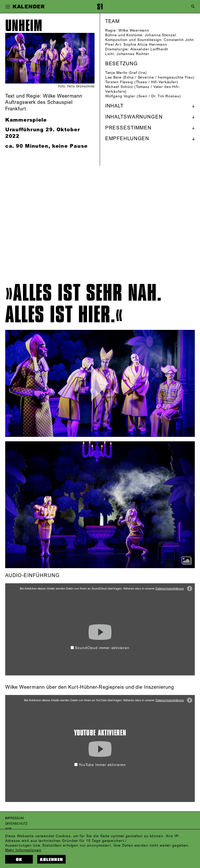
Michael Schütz (119, 87)
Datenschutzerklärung (170, 589)
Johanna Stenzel (160, 35)
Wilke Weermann (134, 30)
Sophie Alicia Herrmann (145, 44)
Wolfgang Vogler (120, 96)
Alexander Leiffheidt (149, 49)
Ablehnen (51, 860)
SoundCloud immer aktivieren (100, 648)
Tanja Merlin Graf (121, 73)
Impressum (14, 818)
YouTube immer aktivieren (100, 765)
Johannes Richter (133, 54)
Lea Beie (113, 77)
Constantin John (179, 40)
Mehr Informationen (23, 850)
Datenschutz (16, 824)
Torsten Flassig (119, 82)
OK (19, 860)
